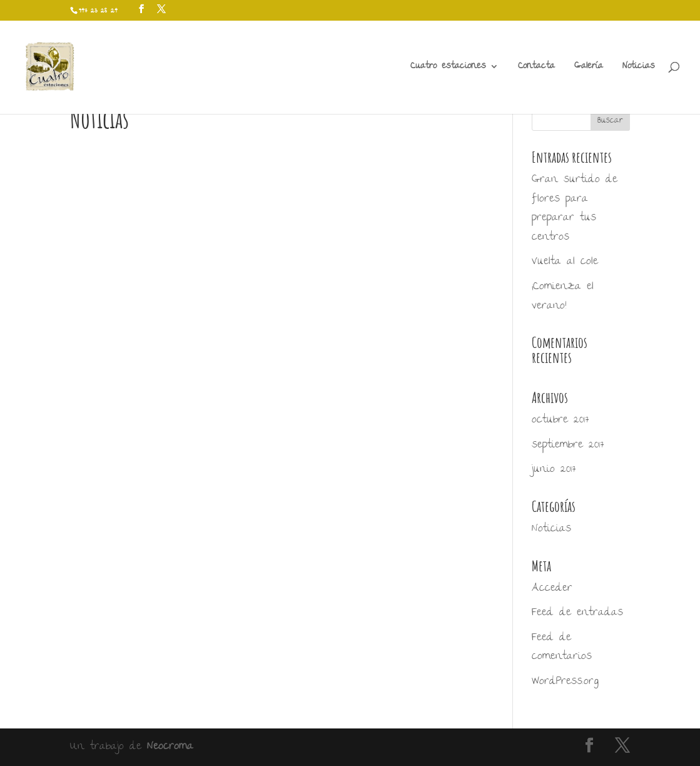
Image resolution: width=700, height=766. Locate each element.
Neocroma (170, 747)
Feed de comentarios (562, 648)
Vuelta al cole (565, 262)
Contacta (536, 69)
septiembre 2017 (568, 445)
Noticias (639, 69)
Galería (589, 69)
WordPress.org (565, 682)
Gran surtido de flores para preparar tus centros (575, 209)
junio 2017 (554, 470)
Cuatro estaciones (448, 69)
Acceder (552, 589)
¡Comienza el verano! (563, 297)
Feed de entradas (577, 613)
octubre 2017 (561, 420)
